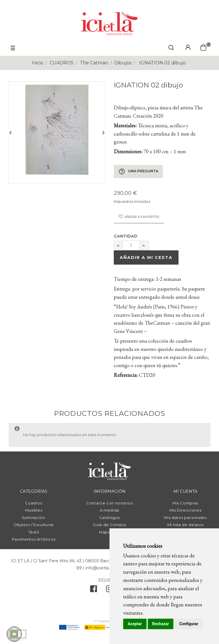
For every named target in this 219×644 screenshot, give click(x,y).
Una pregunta (138, 171)
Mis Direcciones (185, 510)
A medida (109, 510)
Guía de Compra (109, 525)
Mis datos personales (185, 518)
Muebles (34, 510)
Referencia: (126, 375)
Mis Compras (185, 503)
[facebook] (94, 590)
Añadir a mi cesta (146, 257)
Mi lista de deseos (185, 525)
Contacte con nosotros (109, 503)
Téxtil (34, 532)
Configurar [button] (189, 624)
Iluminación (34, 518)
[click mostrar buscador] (171, 49)
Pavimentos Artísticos (34, 539)
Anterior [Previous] (10, 132)
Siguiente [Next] (104, 132)
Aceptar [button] (135, 624)
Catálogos (110, 518)
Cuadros (34, 503)
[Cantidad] (131, 245)
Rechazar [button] (161, 624)
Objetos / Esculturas (34, 525)
